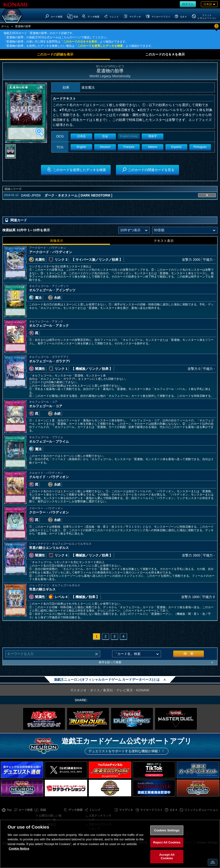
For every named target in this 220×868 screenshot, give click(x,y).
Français (129, 147)
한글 (105, 136)
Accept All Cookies (167, 857)
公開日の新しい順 (50, 816)
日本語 (81, 136)
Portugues (200, 147)
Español (176, 147)
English (81, 147)
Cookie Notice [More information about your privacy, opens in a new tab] (19, 849)
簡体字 (153, 136)
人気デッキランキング (100, 818)
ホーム (5, 26)
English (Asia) (129, 136)
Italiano (153, 147)
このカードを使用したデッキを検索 (100, 46)
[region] (110, 844)
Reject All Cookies (167, 842)
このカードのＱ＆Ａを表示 (80, 42)
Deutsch (105, 147)
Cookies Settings (167, 830)
